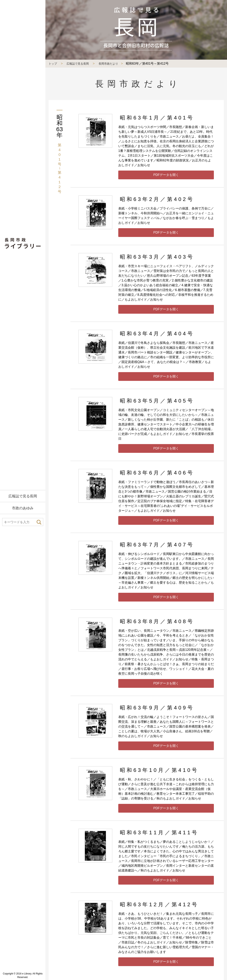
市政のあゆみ (23, 508)
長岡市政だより (108, 64)
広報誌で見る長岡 (23, 496)
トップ (53, 64)
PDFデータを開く (166, 175)
